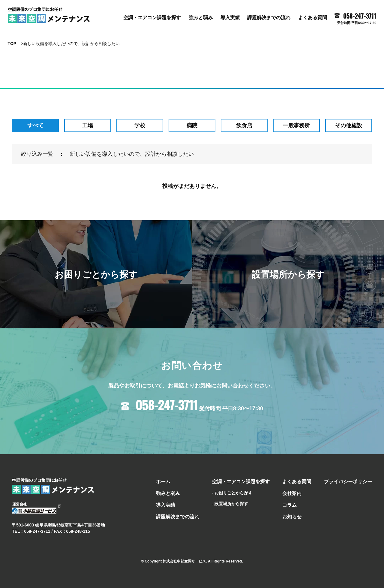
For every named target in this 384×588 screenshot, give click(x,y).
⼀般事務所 (296, 125)
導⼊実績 (230, 18)
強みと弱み (201, 18)
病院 (192, 125)
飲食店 (244, 125)
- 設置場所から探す (230, 504)
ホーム (163, 482)
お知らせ (292, 517)
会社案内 (292, 493)
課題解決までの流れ (269, 18)
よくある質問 (313, 18)
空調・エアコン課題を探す (152, 18)
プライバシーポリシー (348, 482)
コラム (289, 505)
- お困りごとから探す (232, 493)
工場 (88, 125)
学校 (140, 125)
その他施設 (349, 125)
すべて (35, 125)
